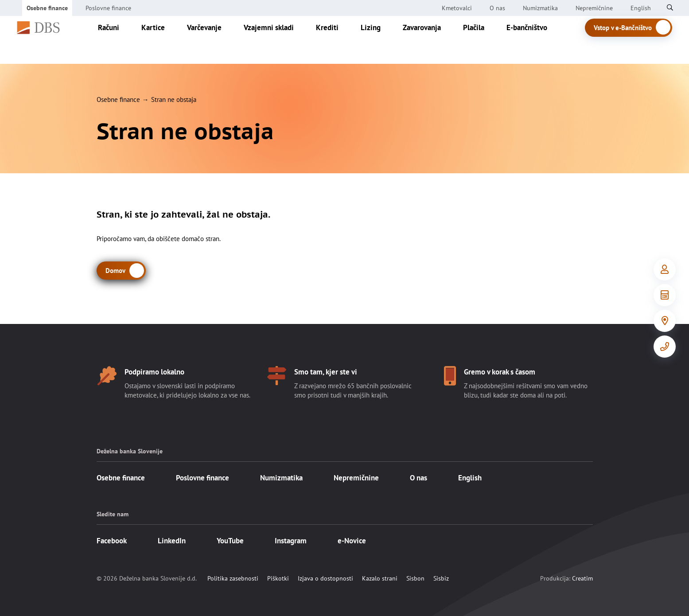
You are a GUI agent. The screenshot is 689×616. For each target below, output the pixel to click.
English (470, 478)
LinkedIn (172, 541)
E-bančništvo (536, 40)
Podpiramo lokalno (154, 372)
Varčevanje (214, 40)
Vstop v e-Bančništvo (633, 41)
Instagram (291, 541)
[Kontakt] (665, 347)
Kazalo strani (380, 578)
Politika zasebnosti (233, 578)
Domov (115, 271)
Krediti (337, 40)
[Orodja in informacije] (665, 295)
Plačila (483, 40)
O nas (497, 8)
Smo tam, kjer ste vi (326, 372)
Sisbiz (441, 578)
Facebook (112, 541)
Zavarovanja (431, 40)
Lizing (380, 40)
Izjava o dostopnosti (325, 578)
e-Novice (352, 541)
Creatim (582, 578)
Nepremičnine (594, 8)
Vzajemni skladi (278, 40)
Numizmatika (540, 8)
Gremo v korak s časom (500, 372)
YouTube (230, 541)
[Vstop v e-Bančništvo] (665, 269)
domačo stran (200, 239)
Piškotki (278, 578)
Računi (118, 40)
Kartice (162, 40)
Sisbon (415, 578)
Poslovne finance (108, 8)
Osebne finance (47, 8)
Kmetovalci (457, 8)
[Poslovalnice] (665, 321)
